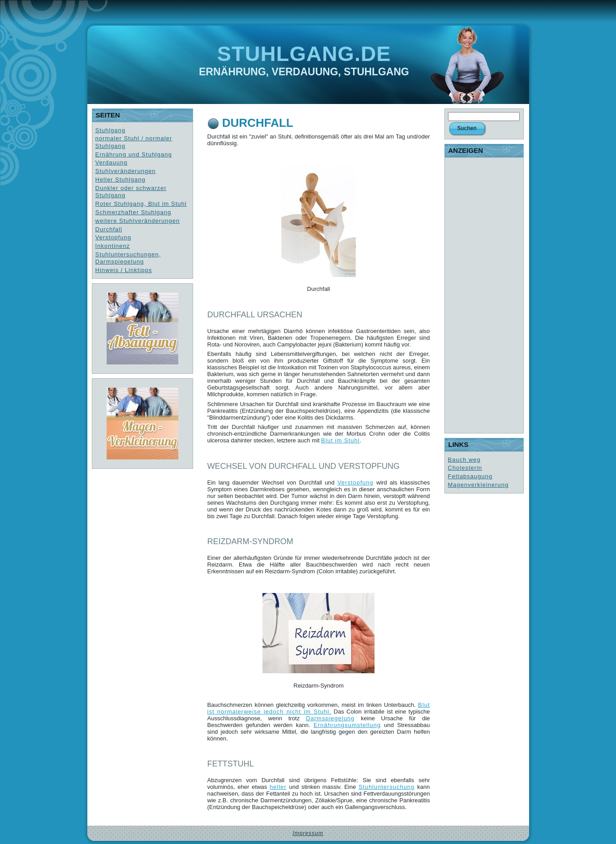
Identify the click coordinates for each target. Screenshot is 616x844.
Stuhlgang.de (304, 54)
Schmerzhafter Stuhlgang (134, 212)
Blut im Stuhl (340, 440)
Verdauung (112, 162)
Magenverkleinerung (478, 485)
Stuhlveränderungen (126, 171)
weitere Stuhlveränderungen (138, 221)
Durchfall (109, 229)
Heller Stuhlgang (121, 180)
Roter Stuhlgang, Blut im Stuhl (141, 204)
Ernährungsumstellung (347, 725)
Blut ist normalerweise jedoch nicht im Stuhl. (319, 708)
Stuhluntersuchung (386, 787)
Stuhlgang (111, 130)
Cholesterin (465, 468)
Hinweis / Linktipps (124, 270)
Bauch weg (464, 460)
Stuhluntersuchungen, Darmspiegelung (128, 258)
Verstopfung (113, 237)
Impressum (308, 833)
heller (278, 787)
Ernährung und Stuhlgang (134, 154)
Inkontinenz (113, 246)
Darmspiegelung (330, 718)
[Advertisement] (484, 295)
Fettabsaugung (470, 476)
